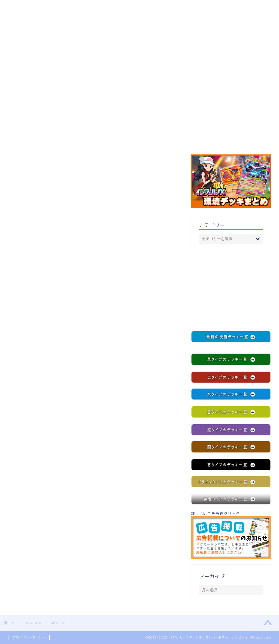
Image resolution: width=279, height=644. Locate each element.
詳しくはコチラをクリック (231, 535)
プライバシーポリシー (29, 637)
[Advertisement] (231, 291)
